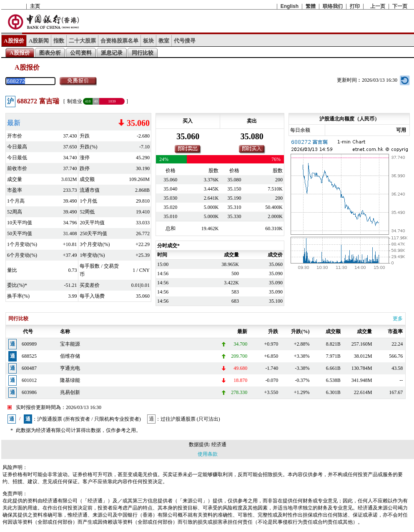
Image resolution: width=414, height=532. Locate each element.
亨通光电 (70, 368)
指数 (59, 41)
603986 (29, 392)
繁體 (311, 6)
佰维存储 (70, 356)
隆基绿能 (70, 380)
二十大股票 (82, 41)
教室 (164, 41)
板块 (148, 41)
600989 (29, 344)
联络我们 (333, 6)
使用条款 (208, 454)
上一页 (378, 6)
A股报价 (14, 41)
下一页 (400, 6)
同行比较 (143, 53)
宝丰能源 (70, 344)
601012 (29, 380)
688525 (29, 356)
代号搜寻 (185, 41)
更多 (398, 319)
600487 (29, 368)
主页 (35, 6)
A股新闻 (39, 41)
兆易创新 (70, 392)
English (290, 6)
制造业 (75, 101)
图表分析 (50, 53)
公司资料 (81, 53)
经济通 (219, 444)
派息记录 (112, 53)
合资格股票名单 (119, 41)
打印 (355, 6)
